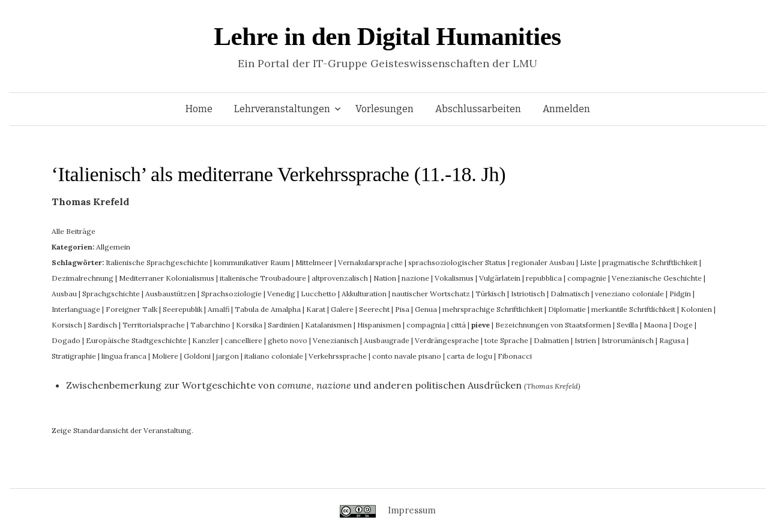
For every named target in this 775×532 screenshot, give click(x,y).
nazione (415, 278)
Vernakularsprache (370, 262)
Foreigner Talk (131, 309)
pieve (481, 325)
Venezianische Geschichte (657, 278)
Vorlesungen (384, 109)
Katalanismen (328, 325)
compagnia (426, 325)
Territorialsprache (154, 325)
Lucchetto (318, 294)
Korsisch (67, 325)
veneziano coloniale (629, 294)
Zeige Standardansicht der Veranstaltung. (122, 430)
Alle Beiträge (74, 231)
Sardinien (284, 325)
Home (199, 109)
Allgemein (113, 247)
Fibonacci (515, 356)
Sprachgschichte (111, 294)
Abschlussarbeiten (478, 109)
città (458, 325)
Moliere (165, 356)
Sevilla (627, 325)
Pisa (402, 309)
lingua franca (124, 356)
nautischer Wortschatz (431, 294)
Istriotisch (528, 294)
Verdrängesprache (447, 340)
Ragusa (672, 340)
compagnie (587, 278)
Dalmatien (551, 340)
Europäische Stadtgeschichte (136, 340)
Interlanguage (76, 309)
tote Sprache (506, 340)
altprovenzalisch (340, 278)
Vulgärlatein (500, 278)
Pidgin (680, 294)
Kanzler (206, 340)
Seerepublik (182, 309)
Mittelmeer (314, 262)
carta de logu (469, 356)
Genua (426, 309)
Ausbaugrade (387, 340)
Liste (588, 262)
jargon (228, 356)
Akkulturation (364, 294)
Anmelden (566, 109)
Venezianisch (336, 340)
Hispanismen (379, 325)
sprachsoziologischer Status (457, 262)
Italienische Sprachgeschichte (157, 262)
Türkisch (490, 294)
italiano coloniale (274, 356)
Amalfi (219, 309)
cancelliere (243, 340)
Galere (342, 309)
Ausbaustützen (170, 294)
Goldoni (197, 356)
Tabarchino (210, 325)
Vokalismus (454, 278)
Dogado (66, 340)
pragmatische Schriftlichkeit (650, 262)
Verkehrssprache (338, 356)
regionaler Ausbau (543, 262)
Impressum (412, 510)
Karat (316, 309)
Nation (385, 278)
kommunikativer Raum (252, 262)
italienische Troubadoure (263, 278)
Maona (656, 325)
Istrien (585, 340)
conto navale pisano (407, 356)
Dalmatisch (570, 294)
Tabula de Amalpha (268, 309)
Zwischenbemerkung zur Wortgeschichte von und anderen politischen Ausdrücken (294, 385)
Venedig (281, 294)
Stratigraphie (74, 356)
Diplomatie (567, 309)
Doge (683, 325)
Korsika (249, 325)
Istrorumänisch (628, 340)
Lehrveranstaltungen (282, 109)
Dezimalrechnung (83, 278)
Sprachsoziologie (231, 294)
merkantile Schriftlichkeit (633, 309)
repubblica (544, 278)
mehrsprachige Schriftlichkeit (493, 309)
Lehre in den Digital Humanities (387, 36)
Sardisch (102, 325)
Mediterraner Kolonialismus (167, 278)
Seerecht (374, 309)
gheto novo (288, 340)
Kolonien (696, 309)
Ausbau (64, 294)
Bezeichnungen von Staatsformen (553, 325)
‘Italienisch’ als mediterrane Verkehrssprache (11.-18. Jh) (279, 174)
